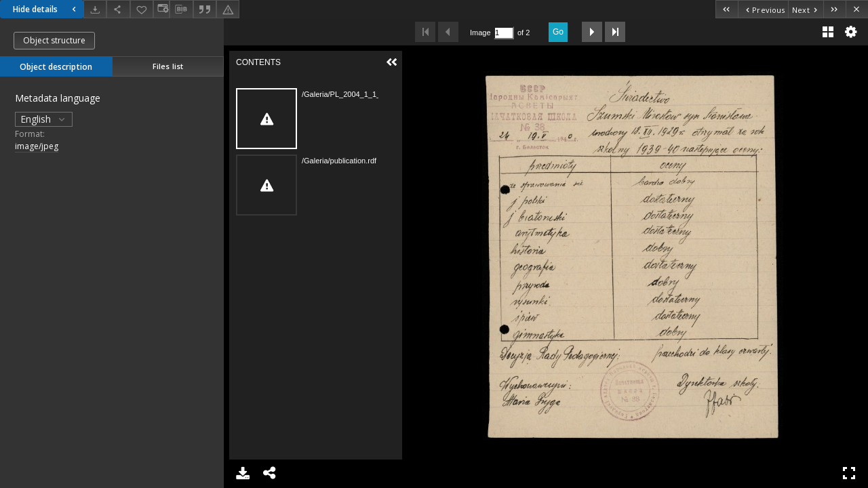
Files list (168, 66)
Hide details (46, 9)
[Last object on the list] (834, 9)
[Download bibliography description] (181, 9)
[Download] (95, 9)
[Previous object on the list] (763, 9)
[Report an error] (228, 9)
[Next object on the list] (806, 9)
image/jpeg (37, 146)
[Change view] (161, 9)
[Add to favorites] (142, 9)
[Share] (118, 9)
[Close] (857, 9)
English (44, 119)
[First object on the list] (727, 9)
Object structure (54, 40)
